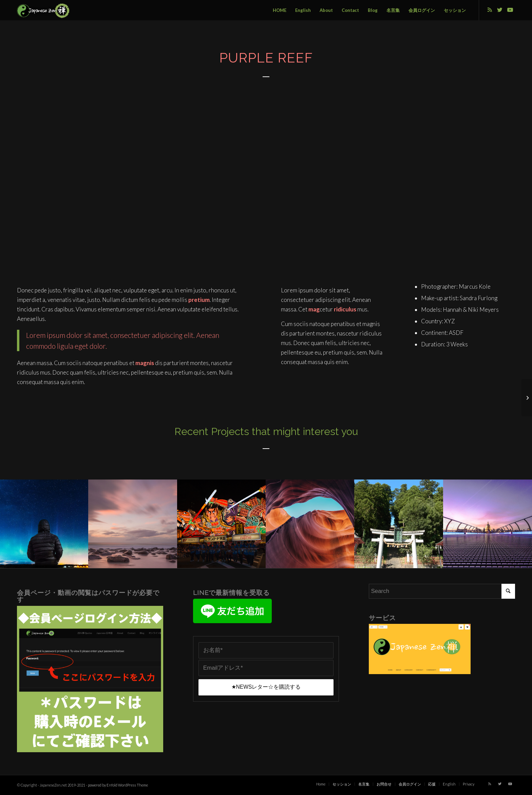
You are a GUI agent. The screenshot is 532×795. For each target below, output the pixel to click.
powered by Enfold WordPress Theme (118, 785)
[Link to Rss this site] (490, 10)
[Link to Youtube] (510, 10)
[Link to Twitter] (500, 10)
